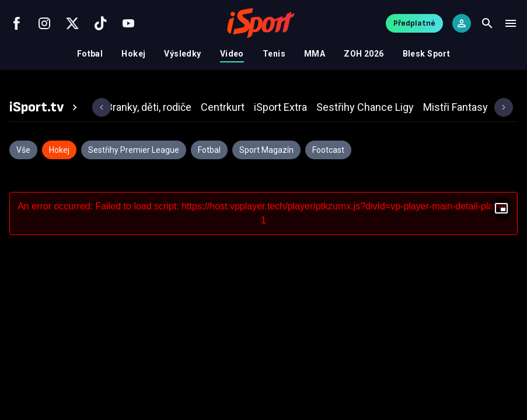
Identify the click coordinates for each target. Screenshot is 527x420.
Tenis (274, 54)
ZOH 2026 (364, 54)
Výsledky (182, 54)
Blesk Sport (427, 54)
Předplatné (414, 23)
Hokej (133, 54)
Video (232, 54)
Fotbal (90, 54)
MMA (315, 54)
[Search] (487, 23)
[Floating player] (501, 208)
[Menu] (511, 23)
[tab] (45, 107)
